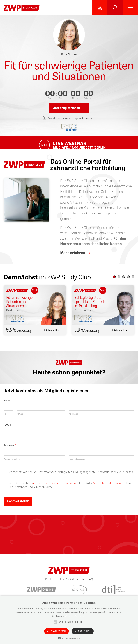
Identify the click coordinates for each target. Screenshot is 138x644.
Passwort (10, 450)
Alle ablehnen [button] (83, 631)
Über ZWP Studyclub (71, 583)
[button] (114, 281)
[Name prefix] (8, 411)
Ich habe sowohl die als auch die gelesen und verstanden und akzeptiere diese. (70, 489)
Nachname (74, 418)
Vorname (21, 418)
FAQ (90, 583)
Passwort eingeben (12, 463)
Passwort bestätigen (77, 463)
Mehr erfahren (73, 257)
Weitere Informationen (76, 616)
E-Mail (8, 429)
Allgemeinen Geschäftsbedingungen (55, 487)
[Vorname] (41, 411)
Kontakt (50, 583)
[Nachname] (102, 411)
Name (7, 404)
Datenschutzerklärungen (107, 487)
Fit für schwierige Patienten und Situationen (69, 70)
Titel (5, 418)
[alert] (69, 620)
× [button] (135, 599)
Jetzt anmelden (51, 334)
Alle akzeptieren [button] (57, 631)
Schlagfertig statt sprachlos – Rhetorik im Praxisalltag (90, 306)
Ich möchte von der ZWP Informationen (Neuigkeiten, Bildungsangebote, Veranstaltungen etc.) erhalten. (71, 476)
